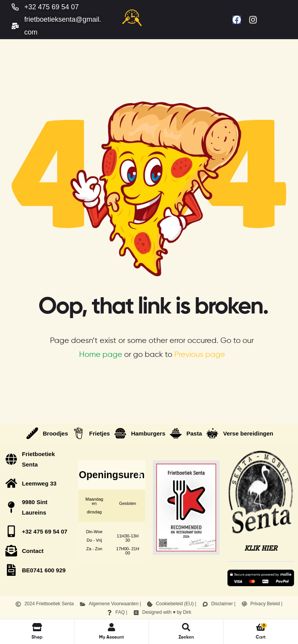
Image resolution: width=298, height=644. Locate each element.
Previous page (200, 355)
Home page (101, 355)
